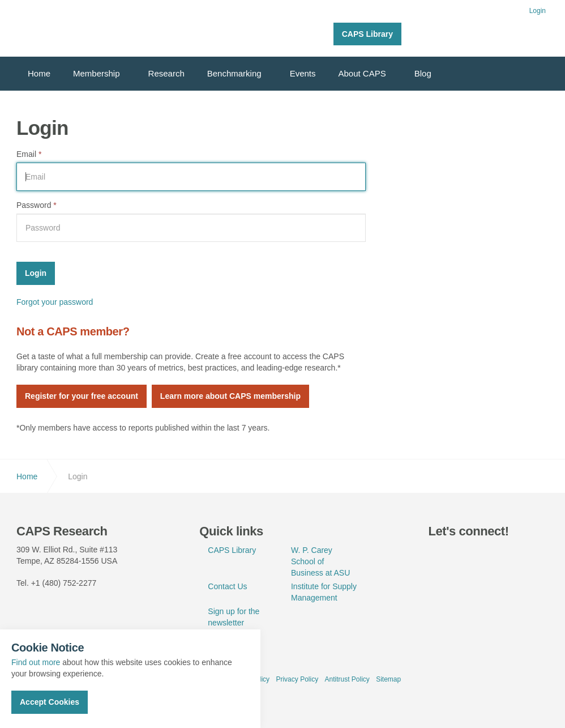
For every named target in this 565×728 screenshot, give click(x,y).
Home (39, 73)
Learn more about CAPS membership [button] (230, 396)
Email (29, 154)
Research (166, 73)
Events (303, 73)
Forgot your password (55, 302)
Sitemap (388, 679)
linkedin (465, 556)
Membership (97, 73)
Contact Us (227, 586)
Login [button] (538, 11)
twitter (439, 556)
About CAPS (362, 73)
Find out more (36, 662)
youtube (491, 556)
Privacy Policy (297, 679)
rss (517, 556)
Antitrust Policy (347, 679)
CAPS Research (57, 28)
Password (37, 205)
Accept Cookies (50, 702)
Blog (423, 73)
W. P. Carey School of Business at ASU (320, 561)
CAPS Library (367, 34)
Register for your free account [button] (82, 396)
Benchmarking (234, 73)
